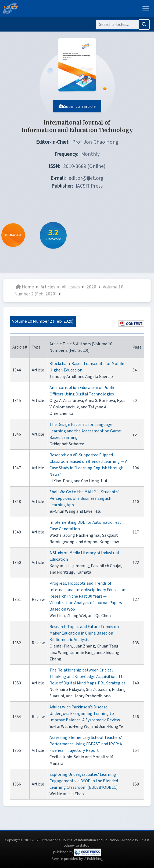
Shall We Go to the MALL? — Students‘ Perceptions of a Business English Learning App (84, 498)
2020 (91, 287)
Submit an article (77, 106)
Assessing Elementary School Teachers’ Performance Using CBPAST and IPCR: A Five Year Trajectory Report (86, 744)
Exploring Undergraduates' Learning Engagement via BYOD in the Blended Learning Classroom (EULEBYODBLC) (84, 781)
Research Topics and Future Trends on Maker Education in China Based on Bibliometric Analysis (84, 633)
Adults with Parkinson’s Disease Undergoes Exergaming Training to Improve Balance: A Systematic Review (85, 714)
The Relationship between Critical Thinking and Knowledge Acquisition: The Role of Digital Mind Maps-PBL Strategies (87, 677)
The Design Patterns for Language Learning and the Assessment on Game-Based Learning (86, 431)
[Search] (117, 25)
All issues (71, 287)
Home (25, 287)
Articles (48, 287)
